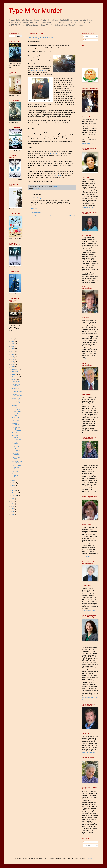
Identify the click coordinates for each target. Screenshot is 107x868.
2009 (12, 509)
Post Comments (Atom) (43, 219)
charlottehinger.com (88, 611)
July (14, 480)
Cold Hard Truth (17, 418)
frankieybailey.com (87, 207)
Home (52, 216)
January (15, 496)
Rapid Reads (16, 382)
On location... (16, 446)
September (16, 377)
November (16, 372)
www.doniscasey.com (88, 359)
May (14, 485)
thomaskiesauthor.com (88, 753)
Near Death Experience (16, 450)
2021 (12, 352)
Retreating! (15, 471)
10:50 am (34, 208)
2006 (12, 514)
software (58, 175)
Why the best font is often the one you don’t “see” (16, 401)
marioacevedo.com (87, 143)
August (15, 379)
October (15, 374)
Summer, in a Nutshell (41, 37)
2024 (12, 344)
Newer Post (32, 216)
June (14, 483)
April (14, 488)
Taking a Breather (15, 424)
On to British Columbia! (16, 443)
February (15, 493)
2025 (12, 341)
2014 (12, 499)
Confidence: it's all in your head (16, 467)
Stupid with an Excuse (16, 436)
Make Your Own (17, 440)
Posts (86, 37)
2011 (12, 504)
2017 (12, 362)
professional (50, 135)
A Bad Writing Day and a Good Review (17, 390)
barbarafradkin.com (88, 557)
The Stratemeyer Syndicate (17, 462)
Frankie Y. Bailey (36, 198)
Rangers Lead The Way (16, 415)
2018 (12, 359)
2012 (12, 501)
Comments (87, 40)
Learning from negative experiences (16, 429)
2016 (12, 364)
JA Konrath (36, 188)
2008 (12, 512)
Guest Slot (15, 433)
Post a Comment (36, 212)
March (14, 490)
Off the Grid (15, 421)
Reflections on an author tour (17, 395)
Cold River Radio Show (38, 70)
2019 (12, 357)
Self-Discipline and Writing (16, 385)
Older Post (72, 216)
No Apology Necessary (16, 454)
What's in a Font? (15, 406)
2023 (12, 346)
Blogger (90, 858)
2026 (12, 339)
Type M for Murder (35, 11)
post (36, 123)
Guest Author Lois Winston (17, 410)
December (16, 369)
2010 (12, 507)
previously (53, 153)
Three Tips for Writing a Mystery (16, 475)
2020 (12, 354)
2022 (12, 349)
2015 (12, 367)
